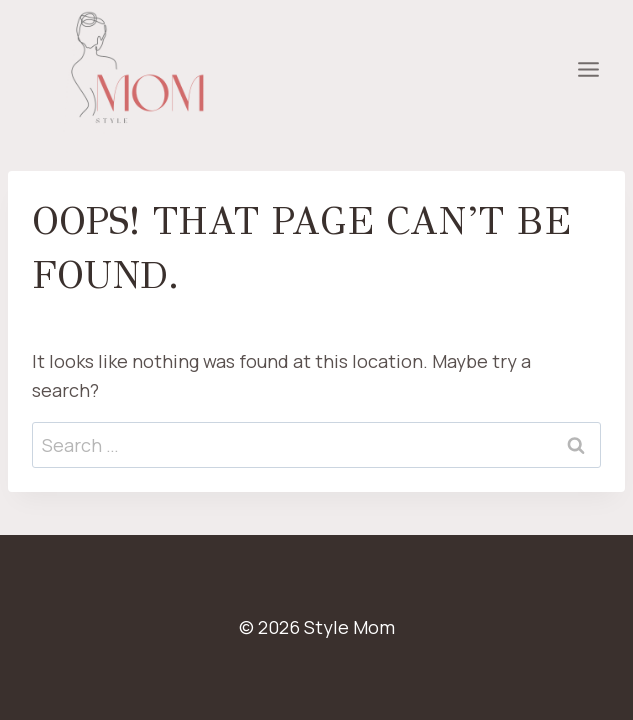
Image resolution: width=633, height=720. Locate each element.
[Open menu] (588, 70)
